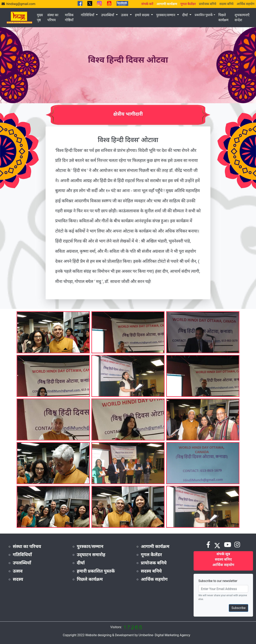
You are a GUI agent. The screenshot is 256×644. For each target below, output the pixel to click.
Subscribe (238, 608)
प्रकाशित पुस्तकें (204, 15)
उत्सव (125, 15)
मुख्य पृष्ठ (40, 18)
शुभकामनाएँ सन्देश (242, 18)
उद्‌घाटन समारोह (91, 555)
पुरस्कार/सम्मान (166, 15)
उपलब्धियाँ (108, 15)
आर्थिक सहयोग (245, 4)
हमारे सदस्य (143, 15)
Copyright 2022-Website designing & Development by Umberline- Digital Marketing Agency (126, 635)
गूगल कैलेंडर (151, 555)
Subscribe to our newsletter (218, 581)
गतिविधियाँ (88, 15)
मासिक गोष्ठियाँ (69, 18)
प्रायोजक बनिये (208, 4)
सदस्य (18, 579)
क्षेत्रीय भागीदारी (128, 114)
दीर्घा (185, 15)
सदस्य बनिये (226, 4)
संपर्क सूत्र (223, 554)
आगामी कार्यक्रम (155, 546)
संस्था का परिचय (53, 18)
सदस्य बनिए (223, 559)
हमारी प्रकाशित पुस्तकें (96, 571)
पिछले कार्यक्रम (223, 18)
